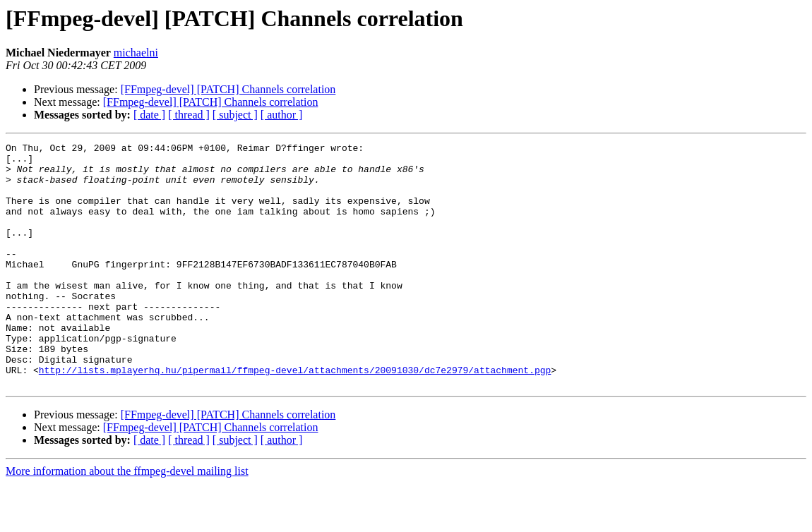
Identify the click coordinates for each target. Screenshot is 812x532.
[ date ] (149, 115)
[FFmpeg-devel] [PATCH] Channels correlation (228, 89)
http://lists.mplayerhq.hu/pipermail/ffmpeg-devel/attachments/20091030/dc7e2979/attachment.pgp (295, 416)
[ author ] (282, 115)
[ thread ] (189, 115)
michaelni (136, 53)
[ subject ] (235, 115)
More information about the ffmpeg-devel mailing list (127, 520)
